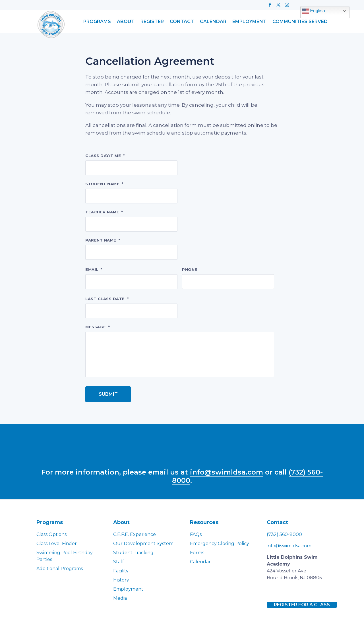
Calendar (213, 22)
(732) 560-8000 (284, 534)
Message (98, 327)
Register (152, 22)
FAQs (196, 534)
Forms (197, 553)
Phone (190, 269)
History (121, 580)
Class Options (51, 534)
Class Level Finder (57, 544)
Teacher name (104, 212)
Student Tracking (133, 553)
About (126, 22)
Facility (121, 571)
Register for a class (302, 605)
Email (94, 269)
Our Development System (143, 544)
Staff (119, 562)
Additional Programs (60, 569)
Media (120, 598)
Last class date (107, 299)
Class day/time (105, 156)
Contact (182, 22)
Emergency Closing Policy (220, 544)
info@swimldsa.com (227, 472)
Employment (249, 22)
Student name (104, 184)
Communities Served (300, 22)
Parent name (103, 240)
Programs (97, 22)
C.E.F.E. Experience (135, 534)
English (314, 11)
